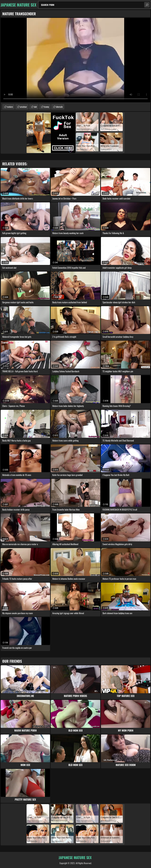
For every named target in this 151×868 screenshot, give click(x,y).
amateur (23, 107)
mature (10, 107)
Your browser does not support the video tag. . (75, 60)
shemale (59, 107)
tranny (46, 107)
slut (35, 107)
